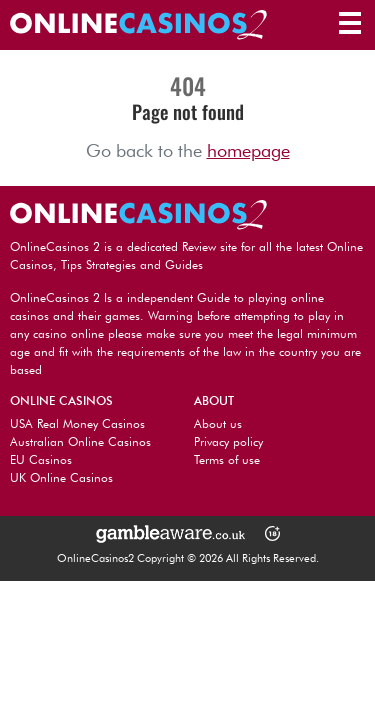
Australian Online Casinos (80, 441)
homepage (248, 150)
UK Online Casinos (61, 477)
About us (218, 423)
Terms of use (227, 459)
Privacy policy (228, 441)
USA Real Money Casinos (77, 423)
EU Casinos (41, 459)
